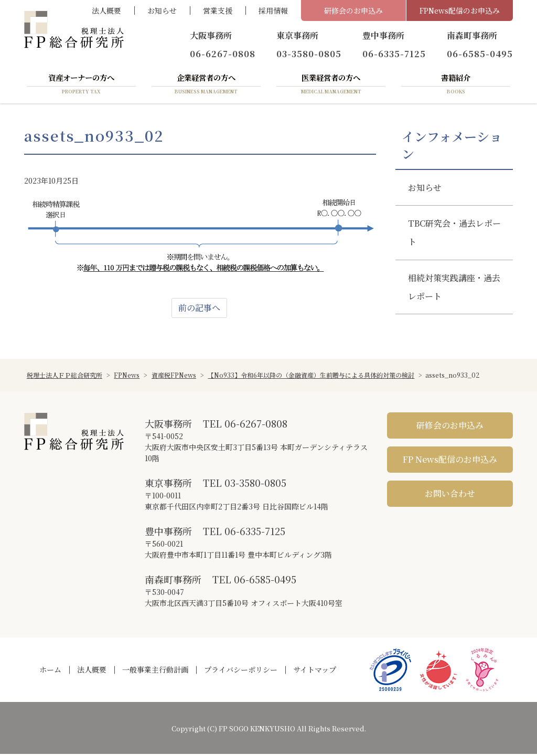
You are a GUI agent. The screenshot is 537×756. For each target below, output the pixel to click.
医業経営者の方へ (331, 86)
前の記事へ (199, 309)
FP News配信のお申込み (450, 461)
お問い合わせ (450, 495)
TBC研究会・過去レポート (454, 235)
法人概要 (106, 10)
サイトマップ (315, 672)
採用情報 (273, 10)
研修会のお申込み (353, 10)
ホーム (50, 672)
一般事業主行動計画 (155, 672)
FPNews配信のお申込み (460, 10)
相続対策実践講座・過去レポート (454, 289)
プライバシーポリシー (241, 672)
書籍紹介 (456, 86)
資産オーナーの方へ (81, 86)
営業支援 (218, 10)
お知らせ (162, 10)
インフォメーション (452, 147)
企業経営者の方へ (206, 86)
